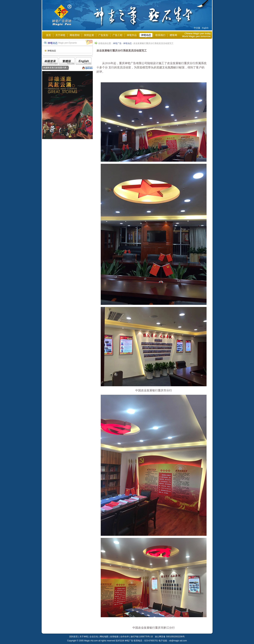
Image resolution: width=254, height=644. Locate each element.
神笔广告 (117, 43)
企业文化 (94, 637)
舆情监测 (89, 35)
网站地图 (104, 637)
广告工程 (117, 35)
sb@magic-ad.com (178, 641)
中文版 (197, 28)
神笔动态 (146, 35)
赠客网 (173, 35)
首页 (49, 35)
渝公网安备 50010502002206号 (170, 637)
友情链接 (114, 637)
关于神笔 (60, 35)
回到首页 (74, 637)
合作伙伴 (125, 637)
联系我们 (160, 35)
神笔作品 (132, 35)
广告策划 (103, 35)
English (205, 28)
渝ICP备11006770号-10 (142, 637)
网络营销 (75, 35)
